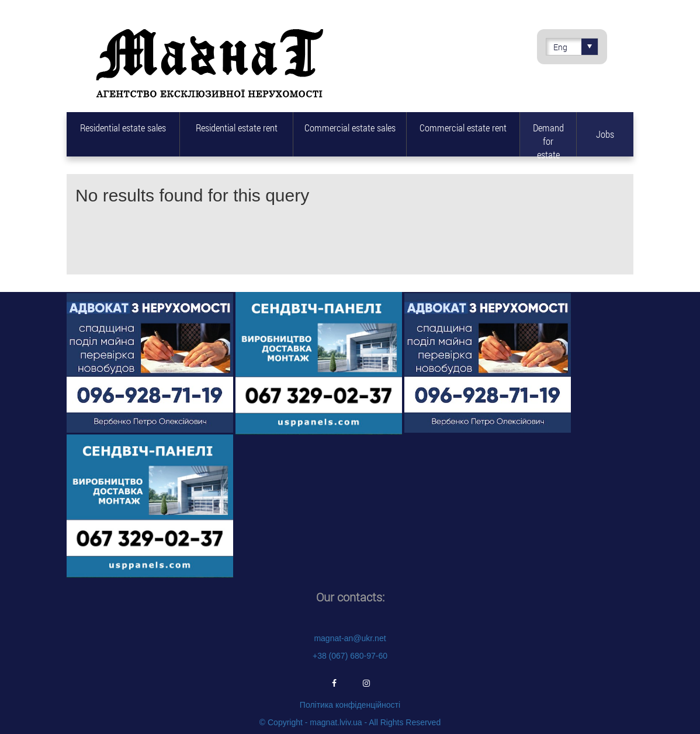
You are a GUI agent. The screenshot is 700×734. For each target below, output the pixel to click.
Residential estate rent (237, 128)
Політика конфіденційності (350, 705)
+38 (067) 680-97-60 (350, 656)
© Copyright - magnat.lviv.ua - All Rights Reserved (350, 722)
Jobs (605, 134)
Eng (576, 47)
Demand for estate (548, 139)
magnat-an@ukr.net (350, 638)
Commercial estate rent (463, 128)
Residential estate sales (123, 128)
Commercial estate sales (350, 128)
